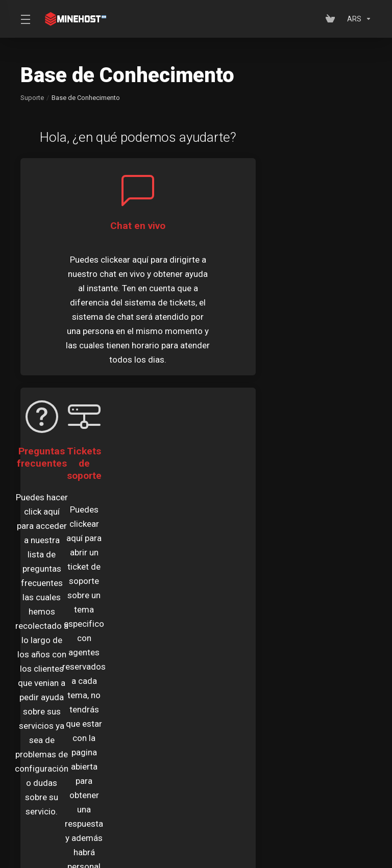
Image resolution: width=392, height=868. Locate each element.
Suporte (32, 98)
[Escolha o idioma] (183, 828)
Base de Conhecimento (295, 738)
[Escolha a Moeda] (357, 19)
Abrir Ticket (270, 758)
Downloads (45, 758)
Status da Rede (164, 758)
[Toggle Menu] (25, 19)
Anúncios (154, 738)
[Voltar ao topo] (234, 826)
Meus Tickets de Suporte (67, 738)
